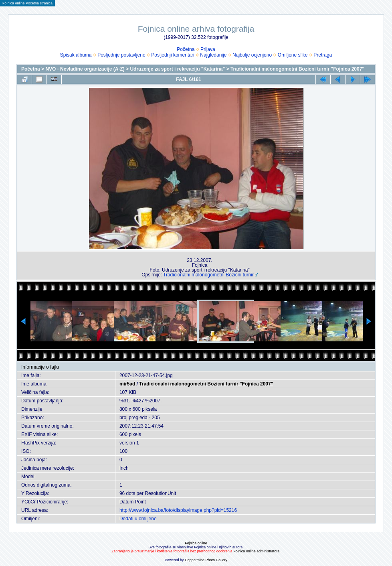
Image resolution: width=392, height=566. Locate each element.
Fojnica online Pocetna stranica (27, 3)
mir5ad (127, 384)
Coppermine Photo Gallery (206, 560)
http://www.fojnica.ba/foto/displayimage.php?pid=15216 (178, 510)
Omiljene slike (293, 55)
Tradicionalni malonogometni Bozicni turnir (208, 275)
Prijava (208, 49)
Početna (186, 49)
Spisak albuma (76, 55)
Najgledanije (213, 55)
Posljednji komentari (173, 55)
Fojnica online (196, 543)
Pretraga (323, 55)
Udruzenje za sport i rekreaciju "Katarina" (177, 69)
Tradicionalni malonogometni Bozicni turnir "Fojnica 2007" (297, 69)
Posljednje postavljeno (121, 55)
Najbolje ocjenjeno (252, 55)
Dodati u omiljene (138, 519)
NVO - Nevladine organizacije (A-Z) (85, 69)
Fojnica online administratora (256, 551)
